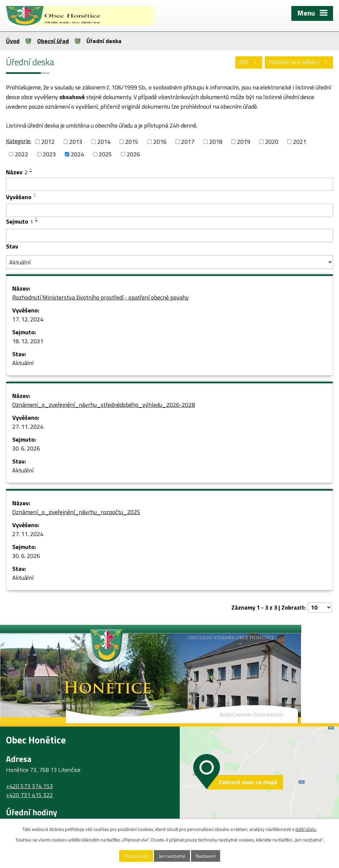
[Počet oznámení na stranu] (320, 607)
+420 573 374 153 (29, 786)
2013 (76, 142)
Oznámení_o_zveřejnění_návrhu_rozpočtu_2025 (76, 512)
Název (17, 172)
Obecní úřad (53, 41)
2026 (133, 154)
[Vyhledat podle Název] (169, 184)
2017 (188, 142)
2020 (272, 142)
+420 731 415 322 (29, 795)
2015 (132, 142)
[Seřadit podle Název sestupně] (31, 172)
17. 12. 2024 (28, 319)
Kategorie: (19, 141)
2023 (49, 154)
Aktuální (23, 363)
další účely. (306, 829)
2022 (22, 154)
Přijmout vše (136, 856)
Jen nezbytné (172, 856)
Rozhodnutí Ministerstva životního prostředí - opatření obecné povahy (100, 297)
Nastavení (206, 856)
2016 (160, 142)
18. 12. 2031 (28, 341)
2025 (105, 154)
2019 (244, 142)
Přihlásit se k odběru (299, 62)
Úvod (13, 41)
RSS (249, 62)
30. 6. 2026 (26, 448)
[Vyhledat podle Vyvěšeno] (169, 210)
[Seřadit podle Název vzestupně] (31, 169)
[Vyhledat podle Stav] (169, 262)
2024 (77, 154)
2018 (216, 142)
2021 (300, 142)
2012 (48, 142)
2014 (104, 142)
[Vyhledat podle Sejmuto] (169, 236)
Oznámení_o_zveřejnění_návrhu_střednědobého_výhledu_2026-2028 (104, 405)
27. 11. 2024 (28, 427)
